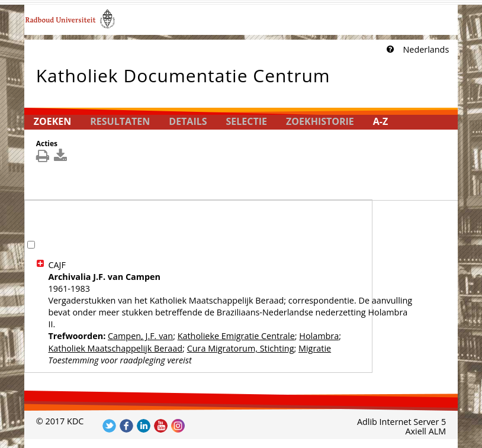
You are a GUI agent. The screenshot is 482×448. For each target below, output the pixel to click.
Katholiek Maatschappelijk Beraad (115, 348)
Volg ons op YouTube (161, 426)
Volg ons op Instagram (178, 426)
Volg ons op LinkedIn (144, 426)
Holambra (319, 336)
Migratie (315, 348)
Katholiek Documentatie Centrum (183, 73)
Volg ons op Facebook (126, 426)
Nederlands (426, 49)
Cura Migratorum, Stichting (241, 348)
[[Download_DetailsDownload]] (62, 158)
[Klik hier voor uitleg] (389, 50)
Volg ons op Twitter (109, 426)
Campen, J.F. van (140, 336)
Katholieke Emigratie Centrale (236, 336)
